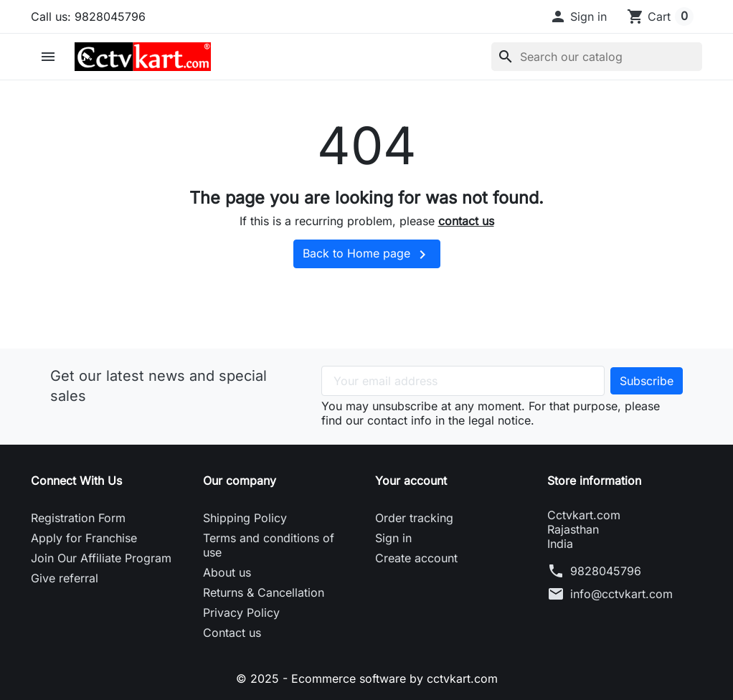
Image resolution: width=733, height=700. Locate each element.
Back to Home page (367, 255)
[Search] (597, 57)
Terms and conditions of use (269, 545)
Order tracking (414, 518)
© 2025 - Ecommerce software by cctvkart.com (367, 678)
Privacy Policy (241, 612)
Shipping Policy (245, 518)
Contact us (232, 633)
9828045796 (606, 571)
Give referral (65, 578)
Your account (411, 481)
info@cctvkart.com (621, 594)
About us (227, 572)
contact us (466, 221)
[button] (578, 16)
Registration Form (78, 518)
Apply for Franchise (84, 538)
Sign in (393, 538)
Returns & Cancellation (264, 592)
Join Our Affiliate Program (101, 558)
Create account (416, 558)
